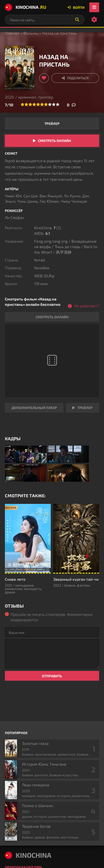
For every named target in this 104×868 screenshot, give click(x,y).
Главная (12, 33)
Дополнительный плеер (34, 408)
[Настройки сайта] (94, 20)
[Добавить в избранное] (44, 78)
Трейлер (52, 124)
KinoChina (26, 7)
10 (58, 104)
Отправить (52, 676)
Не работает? (87, 306)
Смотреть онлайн (55, 141)
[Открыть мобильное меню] (94, 7)
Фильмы (31, 33)
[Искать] (77, 20)
